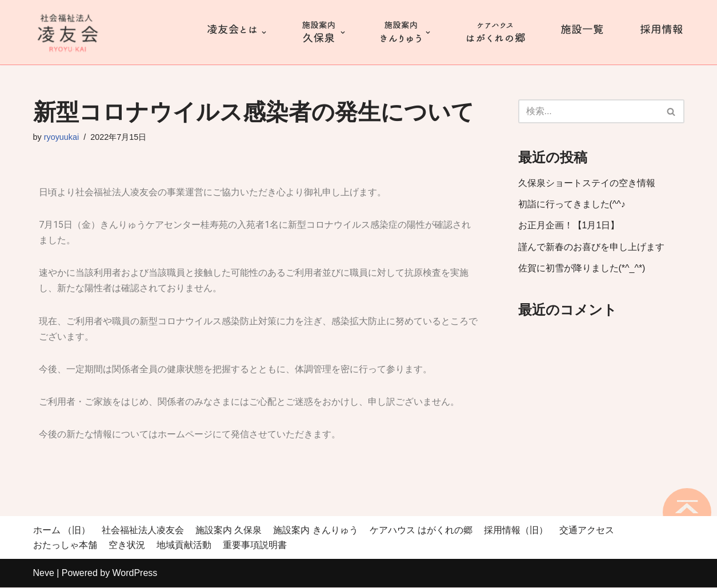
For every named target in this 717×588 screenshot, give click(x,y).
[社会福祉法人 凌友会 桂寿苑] (67, 32)
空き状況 (127, 545)
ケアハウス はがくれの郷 (421, 531)
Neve (44, 573)
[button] (671, 112)
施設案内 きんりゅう (315, 531)
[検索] (588, 111)
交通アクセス (587, 531)
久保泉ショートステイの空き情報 (587, 183)
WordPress (135, 573)
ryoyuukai (62, 137)
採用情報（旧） (516, 531)
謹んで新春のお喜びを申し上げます (591, 247)
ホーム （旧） (62, 531)
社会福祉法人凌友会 (143, 531)
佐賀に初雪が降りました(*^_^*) (582, 268)
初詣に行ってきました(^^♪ (572, 204)
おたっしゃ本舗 (65, 545)
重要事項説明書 (255, 545)
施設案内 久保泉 (229, 531)
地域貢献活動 (184, 545)
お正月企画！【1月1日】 (569, 226)
